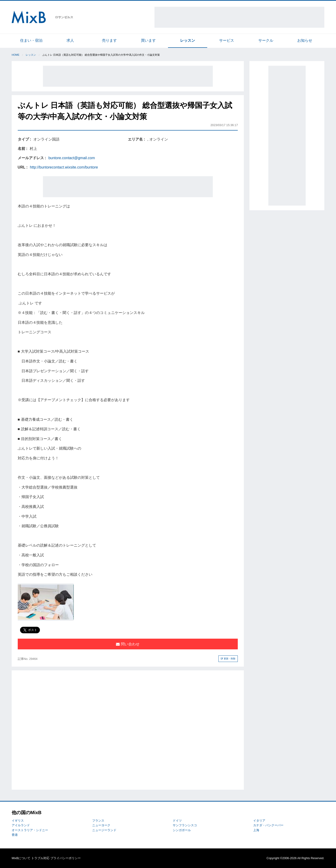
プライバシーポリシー (66, 858)
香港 (15, 835)
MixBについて (21, 858)
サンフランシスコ (185, 825)
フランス (98, 821)
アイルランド (21, 825)
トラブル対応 (40, 858)
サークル (266, 40)
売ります (109, 40)
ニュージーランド (104, 830)
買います (148, 40)
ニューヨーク (101, 825)
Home (16, 55)
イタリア (259, 821)
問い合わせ (128, 644)
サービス (227, 40)
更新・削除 (228, 659)
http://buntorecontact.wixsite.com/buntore (64, 167)
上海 (256, 830)
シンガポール (182, 830)
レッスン (188, 40)
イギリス (18, 821)
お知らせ (305, 40)
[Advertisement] (239, 17)
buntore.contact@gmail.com (72, 158)
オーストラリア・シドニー (30, 830)
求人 (70, 40)
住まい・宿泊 (31, 40)
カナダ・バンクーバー (268, 825)
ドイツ (177, 821)
